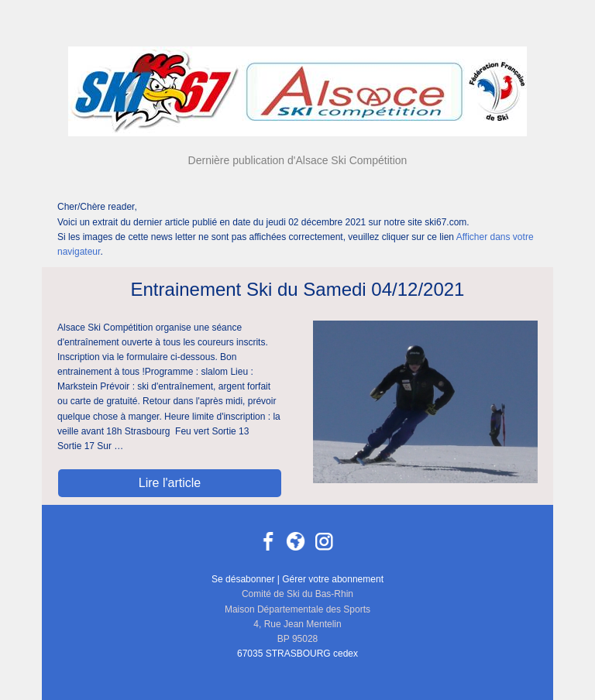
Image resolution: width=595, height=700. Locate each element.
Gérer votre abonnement (333, 579)
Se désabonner (243, 579)
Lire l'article (170, 483)
